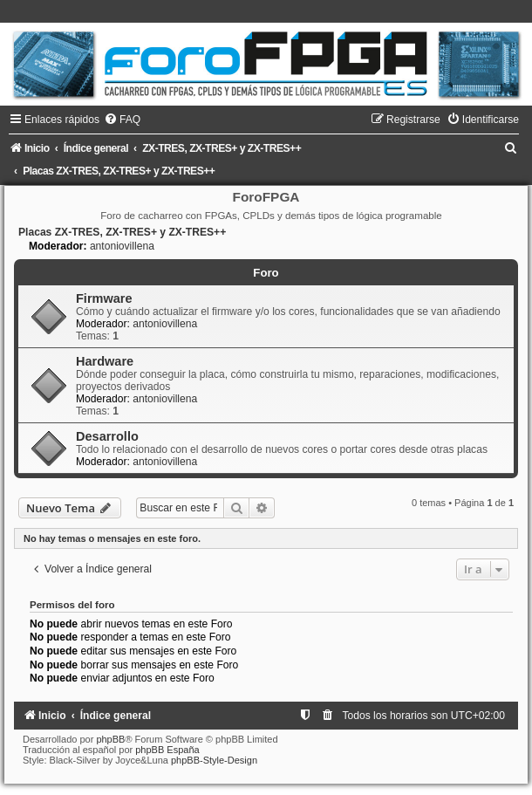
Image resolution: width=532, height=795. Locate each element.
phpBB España (167, 750)
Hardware (105, 361)
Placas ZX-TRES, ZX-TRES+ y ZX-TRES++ (122, 232)
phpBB (110, 739)
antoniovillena (122, 246)
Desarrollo (107, 436)
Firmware (104, 298)
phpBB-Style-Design (214, 760)
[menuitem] (122, 120)
